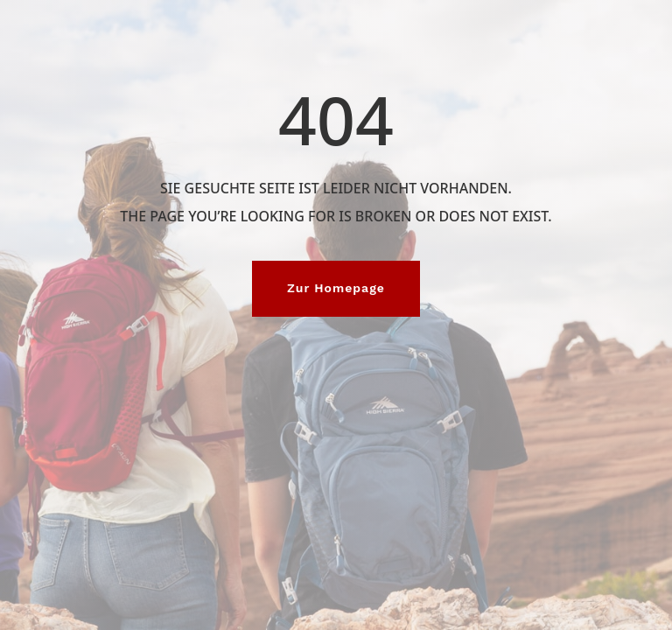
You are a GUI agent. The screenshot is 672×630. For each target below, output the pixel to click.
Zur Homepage (336, 288)
